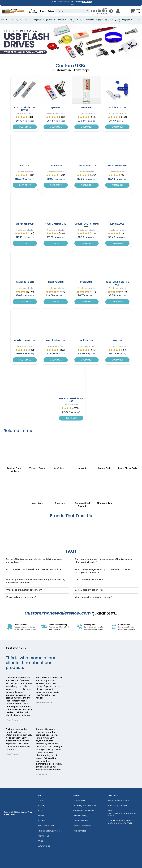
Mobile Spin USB (117, 107)
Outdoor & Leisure (109, 20)
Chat (105, 13)
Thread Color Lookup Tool (50, 831)
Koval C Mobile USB (56, 224)
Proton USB (86, 282)
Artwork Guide (45, 846)
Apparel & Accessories (62, 20)
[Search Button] (87, 11)
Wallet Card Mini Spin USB (71, 400)
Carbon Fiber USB (87, 166)
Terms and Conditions (83, 811)
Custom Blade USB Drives (25, 109)
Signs (82, 20)
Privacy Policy (79, 801)
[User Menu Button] (111, 11)
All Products (5, 20)
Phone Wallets (25, 20)
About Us (43, 801)
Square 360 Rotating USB (117, 283)
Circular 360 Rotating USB (87, 225)
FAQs (41, 811)
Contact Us (44, 836)
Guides (51, 11)
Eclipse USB (86, 340)
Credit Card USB (25, 282)
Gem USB (87, 107)
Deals (43, 11)
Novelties (137, 20)
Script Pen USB (56, 282)
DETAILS (71, 4)
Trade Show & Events (38, 20)
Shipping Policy (80, 816)
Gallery (42, 806)
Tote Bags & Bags (73, 20)
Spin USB (56, 107)
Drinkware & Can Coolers (51, 20)
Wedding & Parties (90, 20)
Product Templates (82, 826)
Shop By (15, 20)
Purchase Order (80, 821)
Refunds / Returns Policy (84, 806)
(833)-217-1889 (121, 801)
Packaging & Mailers (127, 20)
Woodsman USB (25, 224)
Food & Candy (117, 20)
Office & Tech (99, 20)
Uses (41, 841)
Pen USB (25, 166)
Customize (25, 127)
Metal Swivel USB (56, 340)
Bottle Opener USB (25, 340)
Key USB (117, 340)
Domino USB (56, 166)
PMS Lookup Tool (46, 826)
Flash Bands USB (117, 166)
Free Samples (33, 11)
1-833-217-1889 (99, 11)
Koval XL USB (117, 224)
